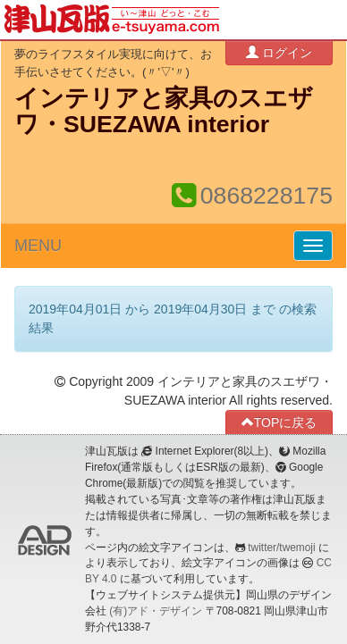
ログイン (279, 52)
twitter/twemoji (281, 548)
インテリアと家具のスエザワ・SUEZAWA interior (164, 111)
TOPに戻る (279, 422)
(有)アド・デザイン (156, 611)
